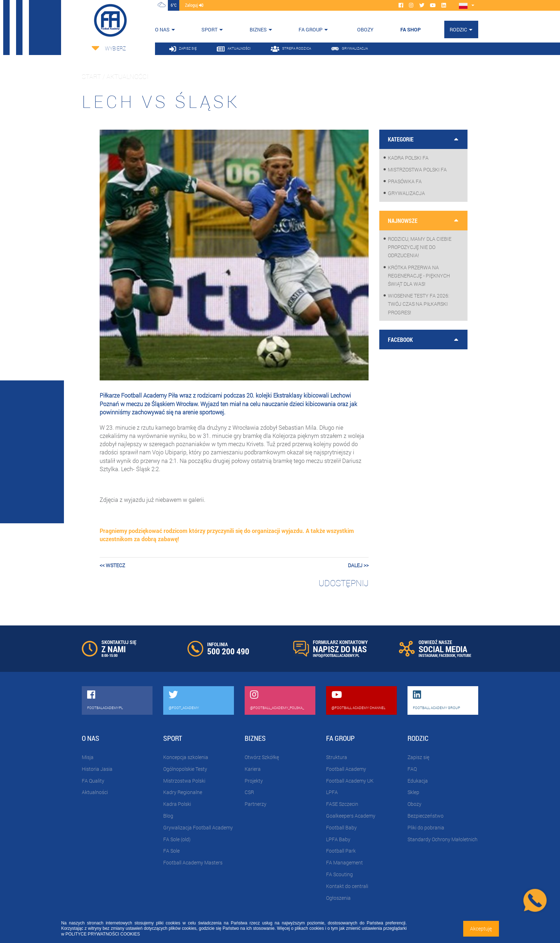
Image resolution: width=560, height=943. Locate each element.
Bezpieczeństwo (426, 816)
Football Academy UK (350, 781)
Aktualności (95, 792)
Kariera (253, 769)
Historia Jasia (97, 769)
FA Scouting (339, 874)
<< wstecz (112, 565)
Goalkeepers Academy (351, 816)
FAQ (412, 769)
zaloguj (194, 5)
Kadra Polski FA (408, 158)
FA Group (311, 29)
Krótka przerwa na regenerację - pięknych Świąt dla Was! (419, 276)
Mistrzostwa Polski (184, 781)
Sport (209, 29)
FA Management (344, 862)
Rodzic (458, 29)
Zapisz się (418, 757)
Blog (168, 816)
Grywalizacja (406, 193)
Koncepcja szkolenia (186, 757)
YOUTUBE (464, 655)
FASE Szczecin (342, 804)
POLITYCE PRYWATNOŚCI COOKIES (102, 934)
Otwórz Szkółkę (262, 757)
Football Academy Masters (193, 862)
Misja (88, 757)
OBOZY (365, 29)
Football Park (341, 851)
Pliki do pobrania (426, 827)
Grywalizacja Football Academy (198, 827)
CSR (249, 792)
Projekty (254, 781)
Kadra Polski (177, 804)
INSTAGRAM (428, 655)
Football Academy (346, 769)
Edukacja (418, 781)
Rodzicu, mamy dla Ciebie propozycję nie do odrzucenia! (420, 247)
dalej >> (358, 565)
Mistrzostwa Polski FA (417, 169)
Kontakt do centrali (347, 886)
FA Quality (93, 781)
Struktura (337, 757)
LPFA (332, 792)
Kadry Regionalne (183, 792)
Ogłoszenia (338, 898)
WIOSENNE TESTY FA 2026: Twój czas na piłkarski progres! (419, 304)
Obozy (414, 804)
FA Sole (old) (177, 839)
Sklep (413, 792)
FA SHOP (411, 29)
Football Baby (341, 827)
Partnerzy (256, 804)
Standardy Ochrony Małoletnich (442, 839)
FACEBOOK (447, 655)
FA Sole (171, 851)
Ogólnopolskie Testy (185, 769)
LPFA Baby (338, 839)
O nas (162, 29)
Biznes (258, 29)
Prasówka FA (405, 181)
